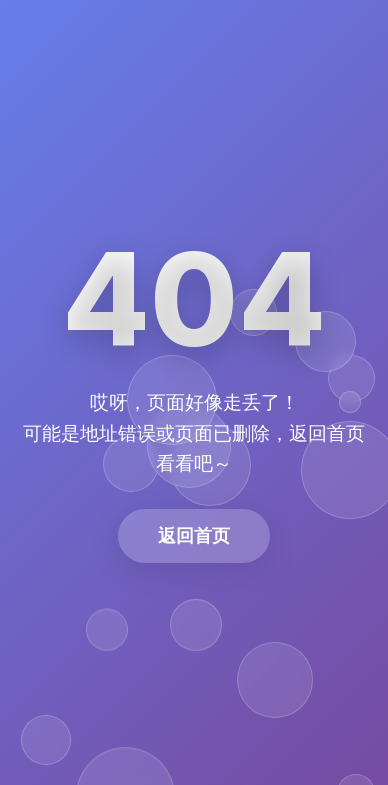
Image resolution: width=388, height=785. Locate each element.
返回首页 (194, 535)
